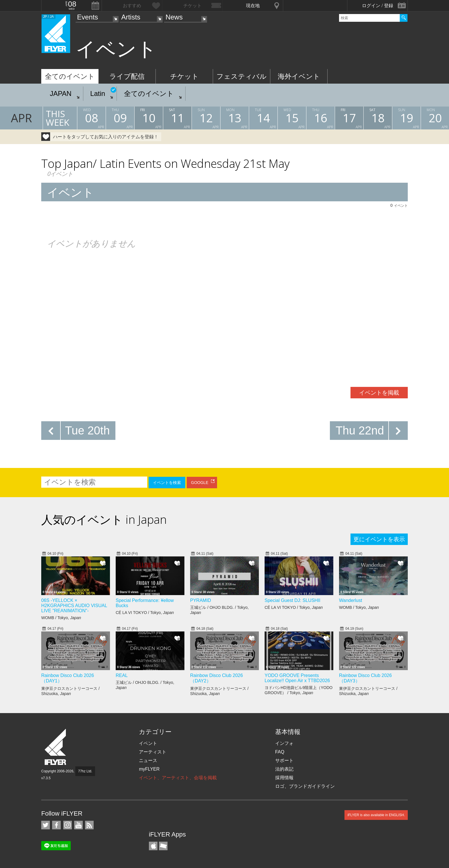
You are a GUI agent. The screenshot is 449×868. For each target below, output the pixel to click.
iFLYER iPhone (153, 846)
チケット (184, 76)
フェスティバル (242, 76)
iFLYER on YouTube (78, 825)
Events (87, 17)
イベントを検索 (167, 483)
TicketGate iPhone (163, 846)
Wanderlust (350, 600)
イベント (148, 743)
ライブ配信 (127, 76)
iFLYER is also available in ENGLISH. (376, 815)
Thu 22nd (360, 430)
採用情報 (284, 778)
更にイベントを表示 (379, 539)
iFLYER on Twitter (46, 825)
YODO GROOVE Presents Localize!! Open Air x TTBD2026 (297, 678)
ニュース (148, 760)
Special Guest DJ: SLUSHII (293, 600)
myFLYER (149, 769)
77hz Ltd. (85, 771)
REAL (122, 675)
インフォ (284, 743)
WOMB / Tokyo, (61, 618)
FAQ (280, 752)
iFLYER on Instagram (68, 825)
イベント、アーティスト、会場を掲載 (178, 778)
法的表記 (284, 769)
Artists (131, 17)
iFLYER (56, 747)
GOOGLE (200, 483)
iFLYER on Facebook (56, 825)
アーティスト (153, 752)
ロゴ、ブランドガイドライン (305, 786)
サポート (284, 760)
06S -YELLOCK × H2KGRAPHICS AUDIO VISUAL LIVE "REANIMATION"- (74, 606)
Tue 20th (87, 430)
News (174, 17)
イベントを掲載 (379, 393)
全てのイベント (70, 76)
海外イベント (299, 76)
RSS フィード (89, 825)
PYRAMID (201, 600)
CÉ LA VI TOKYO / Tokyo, (145, 613)
